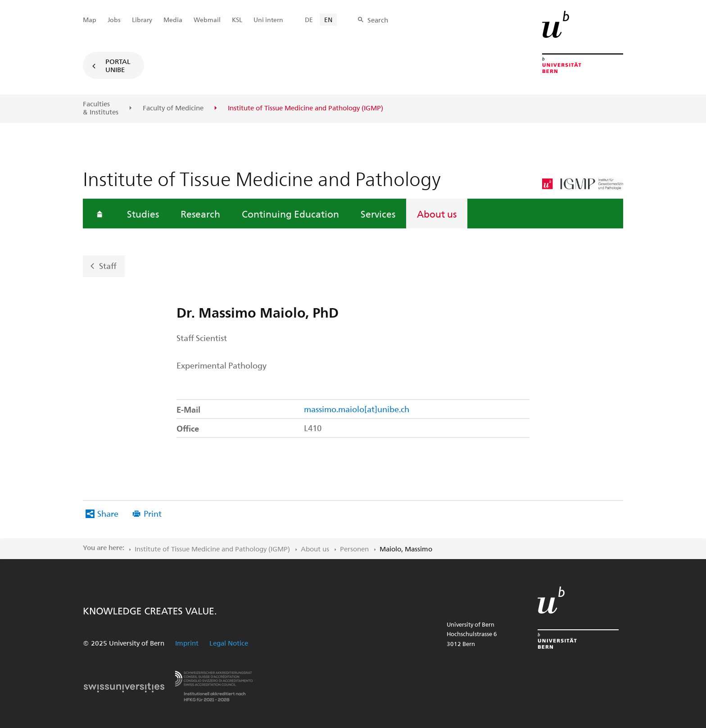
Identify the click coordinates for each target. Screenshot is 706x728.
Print (153, 513)
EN (328, 20)
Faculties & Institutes (101, 108)
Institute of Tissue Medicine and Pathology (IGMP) (212, 549)
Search (378, 20)
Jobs (114, 20)
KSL (237, 20)
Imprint (187, 643)
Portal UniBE (118, 65)
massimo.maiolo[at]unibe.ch (357, 409)
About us (437, 214)
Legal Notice (229, 643)
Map (90, 20)
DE (309, 20)
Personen (354, 549)
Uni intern (268, 20)
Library (142, 20)
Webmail (207, 20)
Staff (108, 266)
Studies (143, 214)
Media (173, 20)
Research (200, 214)
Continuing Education (290, 214)
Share (108, 513)
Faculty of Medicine (173, 108)
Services (378, 214)
